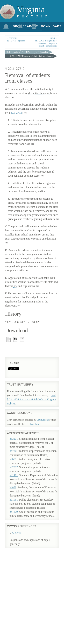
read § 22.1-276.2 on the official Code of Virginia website (31, 399)
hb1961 (14, 500)
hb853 (13, 487)
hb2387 (14, 467)
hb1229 (14, 512)
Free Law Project (34, 424)
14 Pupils (29, 52)
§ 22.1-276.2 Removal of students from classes (31, 56)
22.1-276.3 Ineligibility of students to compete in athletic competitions (46, 42)
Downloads (42, 26)
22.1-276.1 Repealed (18, 39)
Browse (13, 26)
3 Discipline (43, 52)
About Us (28, 28)
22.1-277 (16, 533)
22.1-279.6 (16, 113)
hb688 (13, 459)
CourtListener (43, 420)
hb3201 (14, 439)
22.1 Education (13, 52)
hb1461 (14, 475)
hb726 (13, 451)
